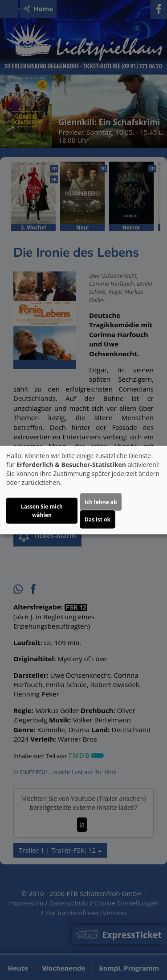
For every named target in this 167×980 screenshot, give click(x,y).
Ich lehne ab (101, 502)
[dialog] (83, 490)
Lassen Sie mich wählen (42, 511)
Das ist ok (98, 519)
